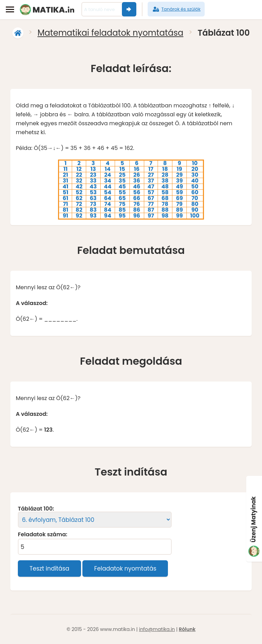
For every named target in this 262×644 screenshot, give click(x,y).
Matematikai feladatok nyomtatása (110, 33)
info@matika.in (157, 629)
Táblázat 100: (36, 509)
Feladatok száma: (43, 535)
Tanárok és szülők (176, 9)
